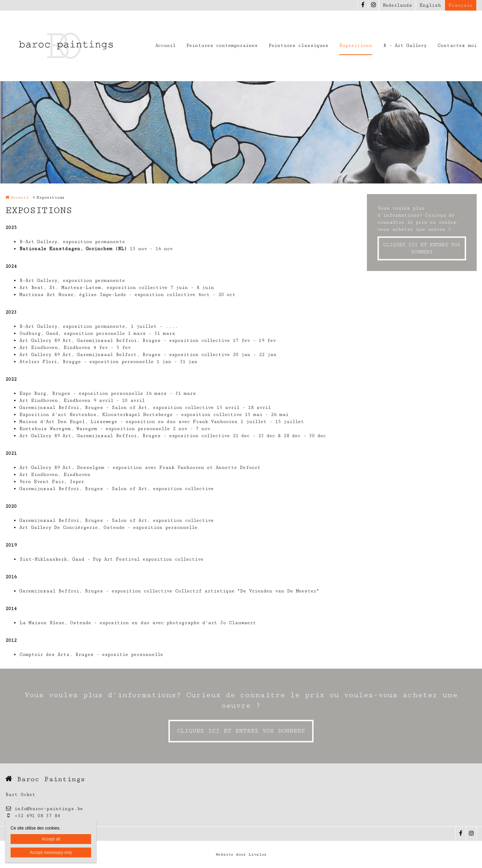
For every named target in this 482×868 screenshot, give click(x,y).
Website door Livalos (241, 854)
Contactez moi (457, 46)
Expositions (356, 46)
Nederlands (397, 5)
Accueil (165, 46)
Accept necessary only (51, 852)
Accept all (51, 839)
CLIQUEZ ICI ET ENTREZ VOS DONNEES (422, 248)
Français (461, 5)
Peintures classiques (299, 46)
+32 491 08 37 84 (33, 816)
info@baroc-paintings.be (44, 809)
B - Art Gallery (405, 46)
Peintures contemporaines (222, 46)
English (430, 5)
